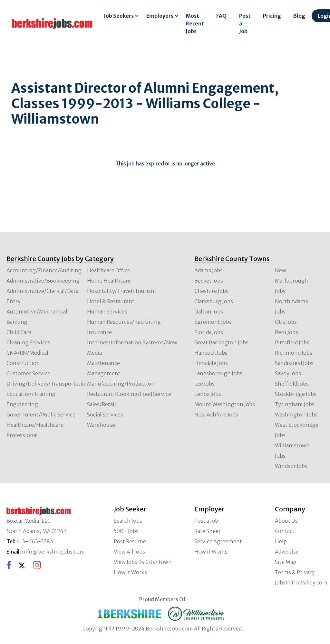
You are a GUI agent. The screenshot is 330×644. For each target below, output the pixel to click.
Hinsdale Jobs (211, 363)
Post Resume (130, 541)
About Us (286, 521)
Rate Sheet (208, 531)
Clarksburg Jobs (214, 301)
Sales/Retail (102, 404)
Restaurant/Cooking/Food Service (129, 394)
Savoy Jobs (288, 373)
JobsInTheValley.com (301, 583)
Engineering (22, 404)
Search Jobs (128, 521)
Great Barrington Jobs (221, 342)
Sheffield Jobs (292, 384)
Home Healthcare (109, 281)
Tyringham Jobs (295, 404)
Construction (23, 363)
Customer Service (28, 373)
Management (104, 373)
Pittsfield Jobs (292, 342)
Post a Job (245, 23)
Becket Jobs (209, 281)
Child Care (19, 332)
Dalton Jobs (209, 312)
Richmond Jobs (294, 353)
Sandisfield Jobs (294, 363)
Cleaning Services (28, 342)
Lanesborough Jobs (218, 373)
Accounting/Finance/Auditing (44, 270)
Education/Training (31, 394)
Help (281, 541)
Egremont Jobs (213, 322)
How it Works (130, 572)
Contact (285, 531)
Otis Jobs (286, 322)
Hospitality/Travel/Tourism (121, 291)
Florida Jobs (209, 332)
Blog (299, 16)
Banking (17, 322)
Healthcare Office (109, 270)
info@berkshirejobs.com (53, 552)
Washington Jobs (296, 415)
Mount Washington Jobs (225, 404)
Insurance (99, 332)
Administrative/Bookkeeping (43, 281)
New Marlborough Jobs (291, 281)
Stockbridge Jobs (296, 394)
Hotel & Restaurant (111, 301)
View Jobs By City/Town (143, 562)
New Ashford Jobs (216, 415)
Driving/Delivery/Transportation (48, 384)
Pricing (272, 16)
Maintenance (103, 363)
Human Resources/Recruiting (124, 322)
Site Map (286, 562)
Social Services (105, 415)
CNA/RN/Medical (27, 353)
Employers (160, 16)
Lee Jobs (204, 384)
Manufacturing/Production (121, 384)
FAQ (221, 16)
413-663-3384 (35, 541)
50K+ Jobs (126, 531)
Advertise (287, 552)
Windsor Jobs (291, 466)
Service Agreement (218, 541)
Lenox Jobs (208, 394)
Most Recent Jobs (195, 23)
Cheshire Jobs (211, 291)
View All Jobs (129, 552)
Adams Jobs (209, 270)
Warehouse (101, 425)
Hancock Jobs (211, 353)
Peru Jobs (286, 332)
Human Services (107, 312)
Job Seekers (119, 16)
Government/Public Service (41, 415)
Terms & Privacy (295, 572)
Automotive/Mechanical (37, 312)
